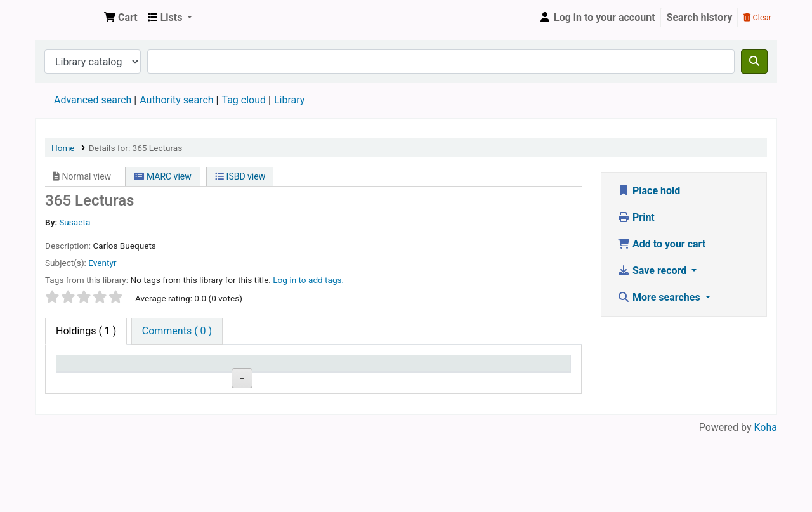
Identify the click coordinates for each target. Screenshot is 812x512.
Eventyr (102, 263)
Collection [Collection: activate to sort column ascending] (232, 381)
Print (636, 217)
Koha (766, 504)
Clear (757, 17)
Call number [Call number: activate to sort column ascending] (310, 381)
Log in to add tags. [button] (308, 280)
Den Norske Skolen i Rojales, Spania (67, 18)
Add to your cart (661, 244)
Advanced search (93, 100)
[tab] (177, 331)
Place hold (649, 191)
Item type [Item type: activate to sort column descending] (83, 381)
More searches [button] (660, 297)
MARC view (162, 176)
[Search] (754, 62)
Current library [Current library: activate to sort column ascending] (153, 375)
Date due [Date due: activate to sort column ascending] (523, 381)
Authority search (176, 100)
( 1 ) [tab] (86, 331)
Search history (700, 17)
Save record (653, 271)
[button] (121, 18)
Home (63, 148)
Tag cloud (244, 100)
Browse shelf (314, 423)
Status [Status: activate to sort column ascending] (445, 381)
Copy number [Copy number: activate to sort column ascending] (374, 375)
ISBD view (240, 176)
